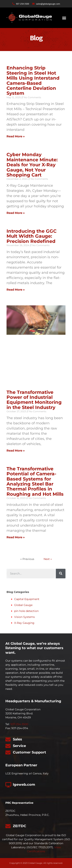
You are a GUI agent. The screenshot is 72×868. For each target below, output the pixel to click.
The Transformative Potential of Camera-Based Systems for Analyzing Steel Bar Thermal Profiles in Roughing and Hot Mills (35, 481)
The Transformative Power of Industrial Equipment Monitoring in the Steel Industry (34, 400)
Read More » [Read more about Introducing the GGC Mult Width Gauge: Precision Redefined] (16, 290)
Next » (48, 559)
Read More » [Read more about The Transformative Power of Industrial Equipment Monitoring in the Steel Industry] (16, 450)
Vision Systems (24, 617)
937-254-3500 (19, 724)
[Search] (61, 574)
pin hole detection (26, 611)
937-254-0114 (20, 728)
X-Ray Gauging (24, 623)
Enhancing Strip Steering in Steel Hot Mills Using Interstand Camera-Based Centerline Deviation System (33, 80)
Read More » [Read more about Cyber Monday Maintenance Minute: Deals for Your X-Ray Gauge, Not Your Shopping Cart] (16, 213)
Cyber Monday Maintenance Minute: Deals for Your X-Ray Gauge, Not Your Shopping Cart (32, 165)
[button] (64, 18)
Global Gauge (23, 605)
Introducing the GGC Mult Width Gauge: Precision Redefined (31, 236)
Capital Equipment (27, 599)
